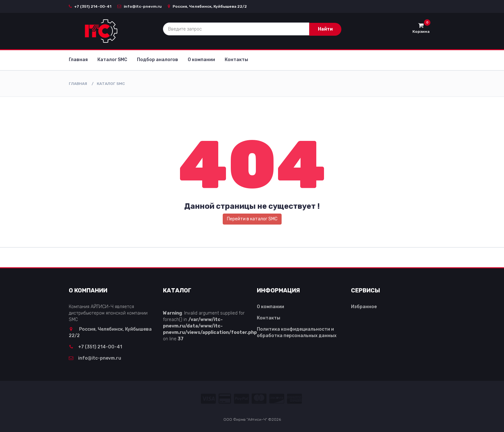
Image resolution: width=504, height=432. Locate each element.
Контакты (236, 60)
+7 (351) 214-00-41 (90, 6)
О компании (201, 60)
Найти (325, 29)
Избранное (364, 307)
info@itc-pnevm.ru (139, 6)
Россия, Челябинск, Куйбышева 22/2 (207, 6)
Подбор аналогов (157, 60)
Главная (78, 60)
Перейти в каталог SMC (252, 219)
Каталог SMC (112, 60)
